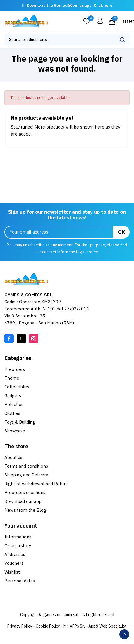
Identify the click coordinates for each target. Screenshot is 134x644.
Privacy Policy (20, 626)
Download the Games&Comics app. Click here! (70, 5)
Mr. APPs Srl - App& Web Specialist (95, 626)
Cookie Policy (48, 626)
